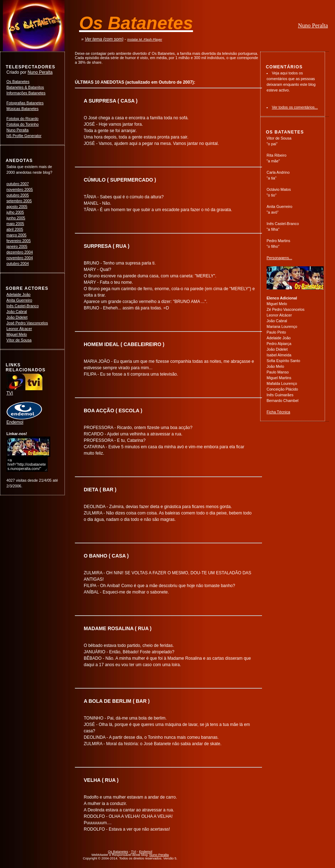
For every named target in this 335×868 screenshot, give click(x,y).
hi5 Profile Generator (24, 136)
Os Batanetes (18, 82)
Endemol (24, 420)
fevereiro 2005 (19, 241)
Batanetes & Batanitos (25, 87)
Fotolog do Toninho (22, 124)
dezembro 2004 (20, 252)
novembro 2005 (20, 189)
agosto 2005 (17, 206)
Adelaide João (19, 294)
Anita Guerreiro (19, 300)
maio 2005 (15, 224)
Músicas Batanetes (22, 109)
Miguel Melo (17, 334)
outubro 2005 (18, 195)
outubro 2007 (18, 184)
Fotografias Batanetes (25, 103)
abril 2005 (15, 229)
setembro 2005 (19, 201)
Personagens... (279, 258)
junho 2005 (16, 218)
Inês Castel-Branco (23, 306)
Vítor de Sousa (19, 340)
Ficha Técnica (278, 412)
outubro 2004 (18, 263)
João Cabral (17, 312)
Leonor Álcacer (19, 329)
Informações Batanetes (26, 93)
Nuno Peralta (313, 25)
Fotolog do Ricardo (22, 119)
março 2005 (16, 235)
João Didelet (17, 317)
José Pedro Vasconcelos (27, 323)
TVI (25, 391)
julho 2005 (15, 212)
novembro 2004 (20, 258)
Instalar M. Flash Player (145, 40)
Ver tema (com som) (104, 39)
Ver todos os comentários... (295, 107)
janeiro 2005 (17, 246)
